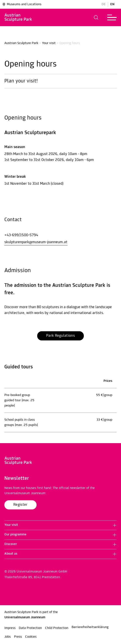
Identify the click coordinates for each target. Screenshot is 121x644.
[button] (96, 17)
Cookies (31, 637)
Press (18, 637)
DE (104, 4)
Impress (10, 628)
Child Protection (57, 628)
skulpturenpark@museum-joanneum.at (36, 242)
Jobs (8, 637)
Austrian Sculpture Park (21, 43)
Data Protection (30, 628)
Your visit (49, 43)
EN (112, 4)
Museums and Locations (22, 4)
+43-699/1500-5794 (21, 235)
